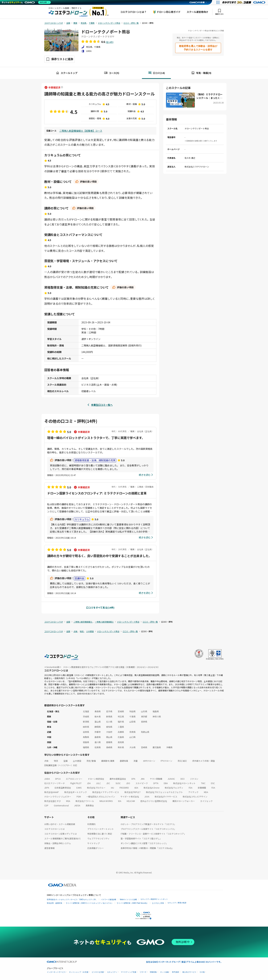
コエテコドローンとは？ (133, 12)
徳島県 (86, 742)
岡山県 (109, 737)
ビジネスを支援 (98, 972)
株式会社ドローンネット (184, 783)
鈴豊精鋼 (202, 788)
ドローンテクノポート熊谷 (106, 32)
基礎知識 (124, 761)
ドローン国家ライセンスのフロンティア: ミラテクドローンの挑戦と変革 (97, 493)
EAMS (79, 788)
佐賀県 (98, 747)
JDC (108, 783)
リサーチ (143, 972)
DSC (213, 783)
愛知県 (109, 727)
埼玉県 (121, 716)
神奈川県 (157, 716)
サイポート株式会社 (130, 797)
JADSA (77, 805)
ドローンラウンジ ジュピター (58, 797)
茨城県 (86, 716)
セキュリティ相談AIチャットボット (154, 899)
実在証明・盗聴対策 (55, 903)
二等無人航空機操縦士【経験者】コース (81, 131)
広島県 (121, 737)
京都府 (98, 732)
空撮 (65, 761)
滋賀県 (86, 732)
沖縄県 (169, 747)
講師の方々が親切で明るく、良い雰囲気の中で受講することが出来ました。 (99, 556)
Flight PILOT (76, 783)
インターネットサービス (56, 972)
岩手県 (109, 711)
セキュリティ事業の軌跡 (177, 903)
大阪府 (109, 732)
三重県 (121, 727)
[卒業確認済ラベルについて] (62, 88)
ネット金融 (164, 972)
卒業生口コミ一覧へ (102, 405)
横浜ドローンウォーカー (184, 801)
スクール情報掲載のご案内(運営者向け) (62, 838)
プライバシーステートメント (101, 829)
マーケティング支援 (129, 972)
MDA (206, 792)
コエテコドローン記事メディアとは (61, 834)
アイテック (193, 792)
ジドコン (194, 779)
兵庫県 (121, 732)
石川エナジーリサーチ (55, 783)
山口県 (132, 737)
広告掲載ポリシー (96, 848)
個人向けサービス (189, 972)
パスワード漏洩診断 (109, 900)
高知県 (121, 742)
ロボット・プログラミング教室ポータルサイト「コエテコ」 (148, 824)
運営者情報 (49, 848)
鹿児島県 (157, 747)
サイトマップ (93, 843)
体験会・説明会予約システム (58, 843)
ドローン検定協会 (96, 779)
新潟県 (86, 722)
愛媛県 (109, 742)
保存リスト (219, 12)
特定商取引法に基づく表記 (100, 834)
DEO (183, 779)
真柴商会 (90, 805)
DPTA (156, 783)
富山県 (98, 722)
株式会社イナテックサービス (106, 792)
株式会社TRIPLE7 (132, 792)
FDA (190, 788)
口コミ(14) (156, 73)
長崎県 (109, 747)
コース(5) (112, 73)
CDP (46, 805)
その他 (202, 972)
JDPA (47, 788)
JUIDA (47, 779)
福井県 (121, 722)
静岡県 (98, 727)
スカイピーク (142, 783)
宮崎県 (144, 747)
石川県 (109, 722)
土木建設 (77, 761)
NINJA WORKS (106, 801)
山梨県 (132, 722)
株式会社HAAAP (52, 792)
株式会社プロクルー (96, 788)
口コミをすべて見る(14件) (100, 608)
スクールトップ (67, 73)
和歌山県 (145, 732)
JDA (89, 783)
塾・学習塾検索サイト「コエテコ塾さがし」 (141, 838)
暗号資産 (176, 972)
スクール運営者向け (197, 12)
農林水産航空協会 (118, 779)
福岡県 (86, 747)
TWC (203, 783)
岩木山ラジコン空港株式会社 (154, 801)
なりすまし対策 (158, 903)
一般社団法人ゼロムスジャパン (101, 797)
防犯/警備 (91, 761)
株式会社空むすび (52, 801)
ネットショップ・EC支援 (79, 972)
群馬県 (109, 716)
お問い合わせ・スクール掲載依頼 (60, 824)
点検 (46, 761)
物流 (56, 761)
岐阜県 (86, 727)
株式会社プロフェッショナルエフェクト (164, 792)
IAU (112, 788)
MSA (68, 801)
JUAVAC (171, 779)
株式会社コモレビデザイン (195, 797)
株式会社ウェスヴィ (174, 788)
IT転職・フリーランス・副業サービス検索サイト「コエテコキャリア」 (153, 834)
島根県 (98, 737)
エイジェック (206, 801)
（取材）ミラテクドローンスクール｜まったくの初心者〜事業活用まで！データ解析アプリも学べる (209, 96)
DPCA (58, 779)
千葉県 (132, 716)
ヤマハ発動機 (156, 779)
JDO (128, 783)
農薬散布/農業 (108, 761)
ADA (136, 788)
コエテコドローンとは (54, 829)
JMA (143, 779)
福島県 (156, 711)
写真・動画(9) (201, 73)
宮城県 (121, 711)
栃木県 (98, 716)
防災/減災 (182, 761)
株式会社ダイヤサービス (166, 797)
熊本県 (121, 747)
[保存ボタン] (59, 59)
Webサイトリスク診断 (128, 900)
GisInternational (61, 805)
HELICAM (131, 801)
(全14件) (110, 42)
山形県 (144, 711)
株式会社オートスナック (76, 792)
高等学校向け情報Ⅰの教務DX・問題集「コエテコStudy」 (147, 848)
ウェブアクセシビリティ (98, 838)
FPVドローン (166, 761)
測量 (136, 761)
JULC (98, 783)
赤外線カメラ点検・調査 (204, 761)
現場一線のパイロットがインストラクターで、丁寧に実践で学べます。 (96, 438)
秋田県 (132, 711)
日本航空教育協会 (63, 788)
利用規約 (91, 824)
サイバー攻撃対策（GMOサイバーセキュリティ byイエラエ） (89, 903)
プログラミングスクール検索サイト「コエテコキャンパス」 (148, 829)
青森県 (98, 711)
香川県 (98, 742)
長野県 (144, 722)
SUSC (118, 783)
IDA (120, 801)
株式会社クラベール (85, 801)
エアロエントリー (74, 779)
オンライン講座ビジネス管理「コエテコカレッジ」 (144, 843)
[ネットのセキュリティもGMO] (26, 2)
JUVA (147, 797)
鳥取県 (86, 737)
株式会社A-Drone (151, 788)
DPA (133, 779)
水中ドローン (149, 761)
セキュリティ (112, 972)
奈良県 (132, 732)
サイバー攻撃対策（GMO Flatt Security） (133, 903)
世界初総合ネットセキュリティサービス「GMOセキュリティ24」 (72, 900)
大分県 (132, 747)
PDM (79, 797)
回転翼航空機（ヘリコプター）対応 (61, 765)
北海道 (86, 711)
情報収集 (153, 972)
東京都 (144, 716)
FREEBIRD (124, 788)
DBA (166, 783)
